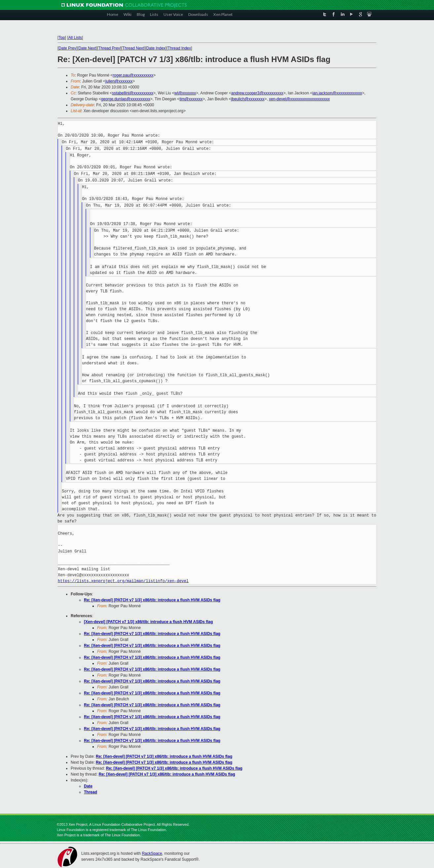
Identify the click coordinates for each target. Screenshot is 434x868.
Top (62, 38)
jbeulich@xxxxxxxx (248, 99)
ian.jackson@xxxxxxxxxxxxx (337, 93)
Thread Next (133, 48)
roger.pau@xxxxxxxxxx (133, 75)
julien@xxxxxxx (119, 81)
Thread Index (180, 48)
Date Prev (67, 48)
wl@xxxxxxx (185, 93)
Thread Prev (109, 48)
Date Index (156, 48)
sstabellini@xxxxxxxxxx (133, 93)
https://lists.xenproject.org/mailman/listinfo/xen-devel (123, 581)
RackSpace (152, 853)
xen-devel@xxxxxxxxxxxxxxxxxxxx (299, 99)
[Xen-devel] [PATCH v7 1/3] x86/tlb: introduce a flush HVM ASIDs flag (148, 622)
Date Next (87, 48)
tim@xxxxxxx (191, 99)
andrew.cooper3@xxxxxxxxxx (257, 93)
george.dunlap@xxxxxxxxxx (126, 99)
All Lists (75, 38)
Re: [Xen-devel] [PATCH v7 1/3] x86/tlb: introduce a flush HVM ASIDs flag (152, 600)
